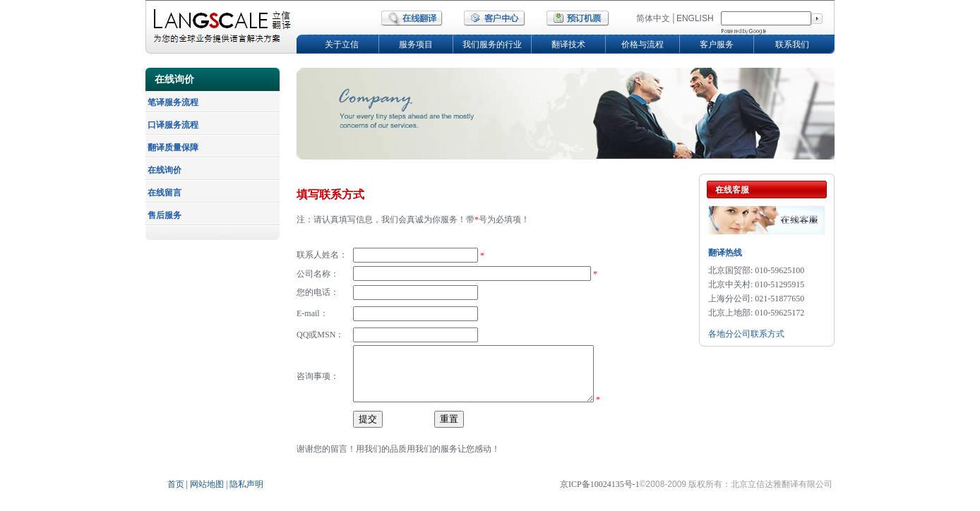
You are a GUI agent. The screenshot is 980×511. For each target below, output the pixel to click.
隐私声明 (245, 495)
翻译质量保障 (173, 148)
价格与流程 (643, 44)
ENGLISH (695, 18)
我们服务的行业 (492, 44)
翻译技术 (568, 44)
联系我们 (792, 44)
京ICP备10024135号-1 (600, 495)
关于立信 (342, 44)
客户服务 (717, 44)
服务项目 (416, 44)
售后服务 (165, 215)
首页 (177, 495)
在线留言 (165, 193)
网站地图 (208, 495)
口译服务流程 (173, 125)
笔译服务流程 (173, 102)
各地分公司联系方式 (746, 334)
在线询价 (165, 170)
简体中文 (653, 18)
